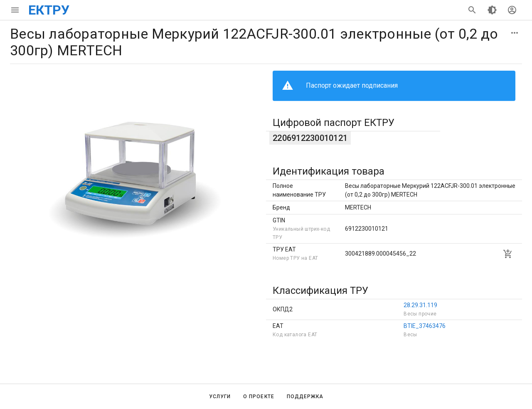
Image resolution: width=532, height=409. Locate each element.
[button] (515, 33)
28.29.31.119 (420, 305)
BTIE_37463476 (425, 326)
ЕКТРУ (49, 10)
